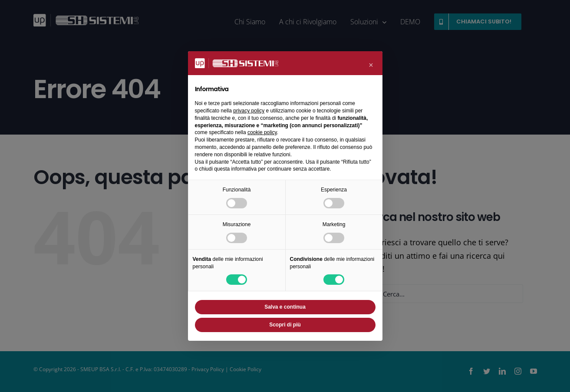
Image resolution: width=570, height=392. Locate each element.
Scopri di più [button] (285, 325)
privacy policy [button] (249, 111)
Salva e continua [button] (285, 307)
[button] (371, 65)
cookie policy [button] (262, 132)
